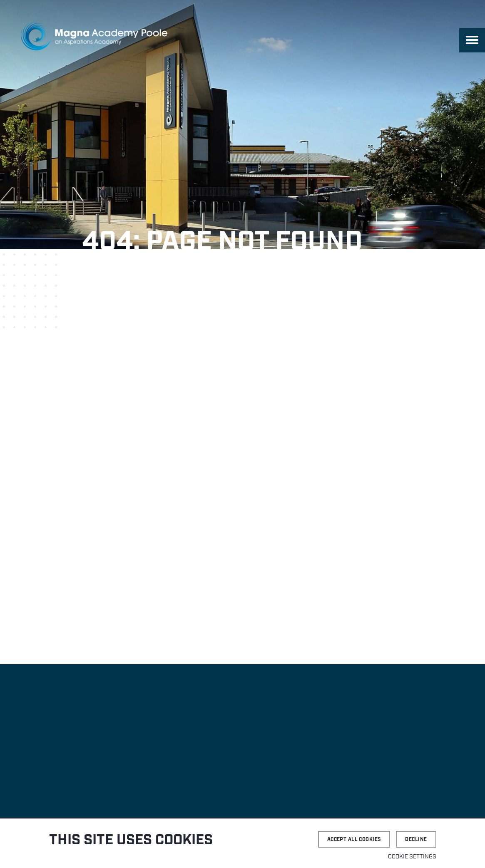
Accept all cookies (354, 839)
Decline (416, 839)
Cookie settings (412, 857)
